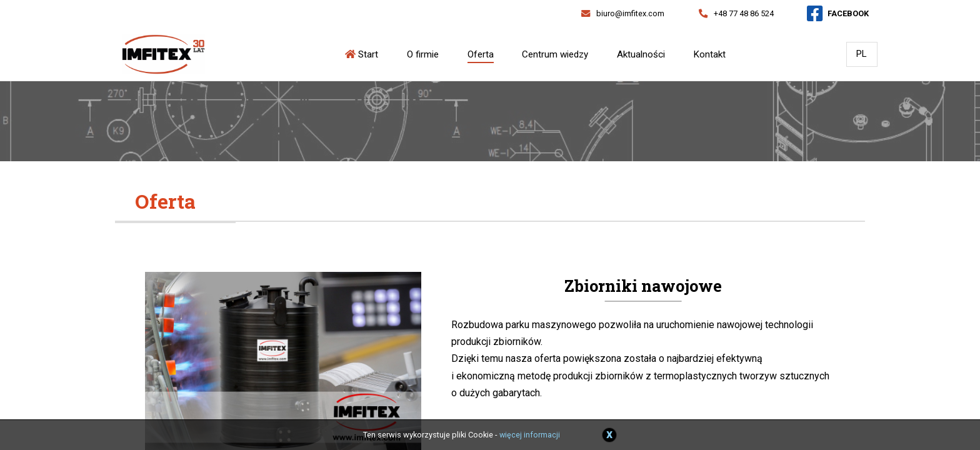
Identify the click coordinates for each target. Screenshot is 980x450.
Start (362, 54)
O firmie (423, 54)
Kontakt (710, 54)
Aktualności (641, 54)
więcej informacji (530, 435)
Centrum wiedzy (556, 54)
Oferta (481, 54)
